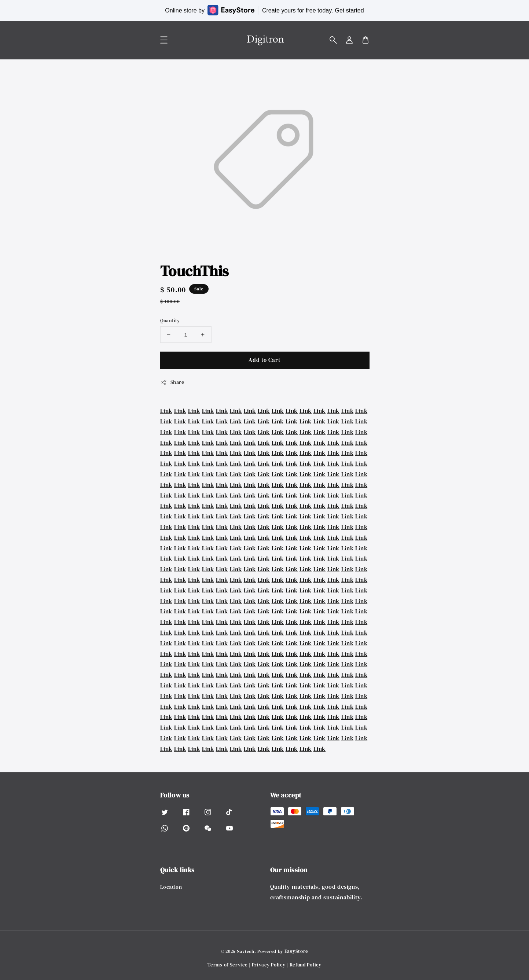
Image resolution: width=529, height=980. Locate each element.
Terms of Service (227, 965)
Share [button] (172, 382)
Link (166, 411)
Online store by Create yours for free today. (264, 10)
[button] (333, 40)
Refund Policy (306, 965)
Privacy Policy (269, 965)
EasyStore (296, 951)
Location (171, 887)
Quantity (170, 321)
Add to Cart (264, 360)
